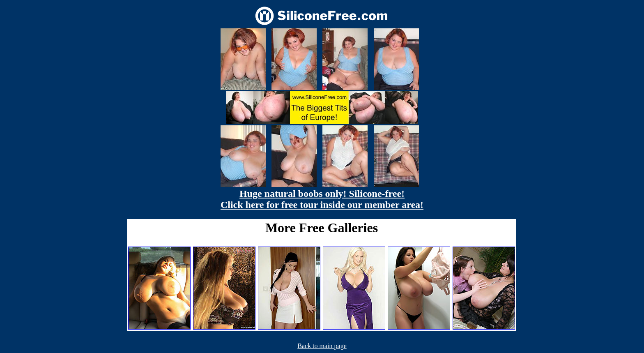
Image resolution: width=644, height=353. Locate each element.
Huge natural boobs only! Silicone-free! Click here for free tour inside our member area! (322, 199)
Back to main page (322, 346)
